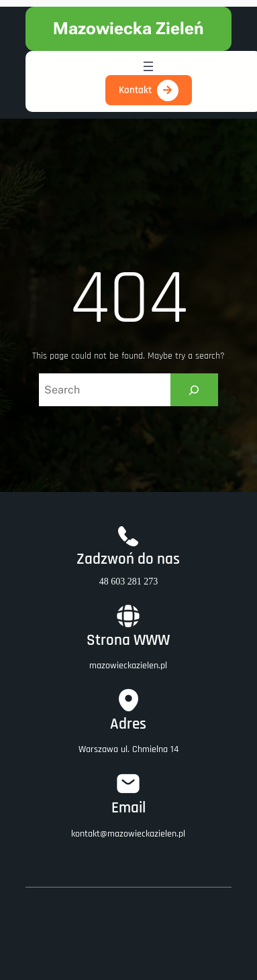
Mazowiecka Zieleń (128, 28)
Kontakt (135, 90)
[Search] (194, 390)
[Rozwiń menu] (148, 66)
